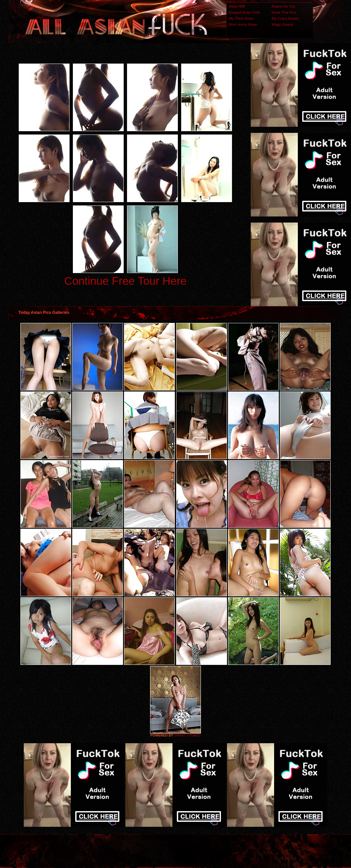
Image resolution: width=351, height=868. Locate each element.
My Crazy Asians (285, 18)
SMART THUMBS (187, 735)
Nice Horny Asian (243, 24)
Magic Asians (283, 24)
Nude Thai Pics (284, 12)
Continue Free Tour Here (125, 281)
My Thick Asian (241, 18)
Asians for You (283, 6)
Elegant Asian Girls (245, 12)
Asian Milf (237, 6)
